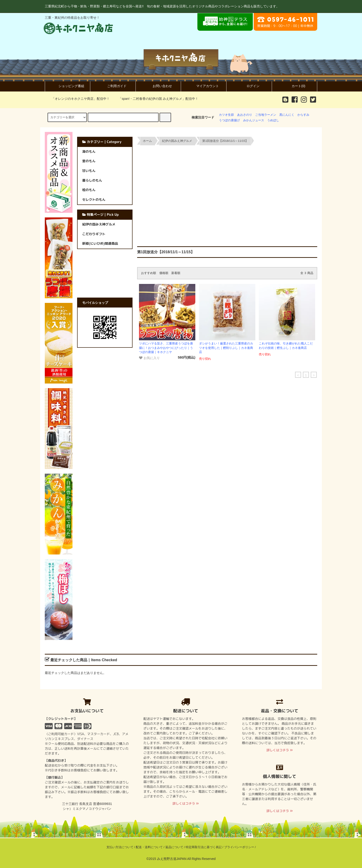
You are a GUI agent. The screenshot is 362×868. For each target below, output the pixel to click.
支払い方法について (120, 847)
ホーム (147, 141)
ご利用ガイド (113, 86)
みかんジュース (254, 120)
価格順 (164, 273)
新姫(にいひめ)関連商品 (100, 244)
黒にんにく (287, 115)
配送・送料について (149, 847)
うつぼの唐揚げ (229, 120)
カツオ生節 (226, 115)
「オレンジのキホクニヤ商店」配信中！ (78, 99)
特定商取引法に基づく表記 (204, 847)
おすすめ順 (149, 273)
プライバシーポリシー (239, 847)
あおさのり (245, 115)
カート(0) (294, 86)
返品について (174, 847)
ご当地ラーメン (266, 115)
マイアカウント (204, 86)
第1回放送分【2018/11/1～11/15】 (225, 141)
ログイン (249, 86)
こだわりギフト (94, 234)
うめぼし (273, 120)
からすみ (303, 115)
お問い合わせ (158, 86)
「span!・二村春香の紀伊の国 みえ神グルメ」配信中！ (156, 99)
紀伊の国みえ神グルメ (177, 141)
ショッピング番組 (67, 86)
